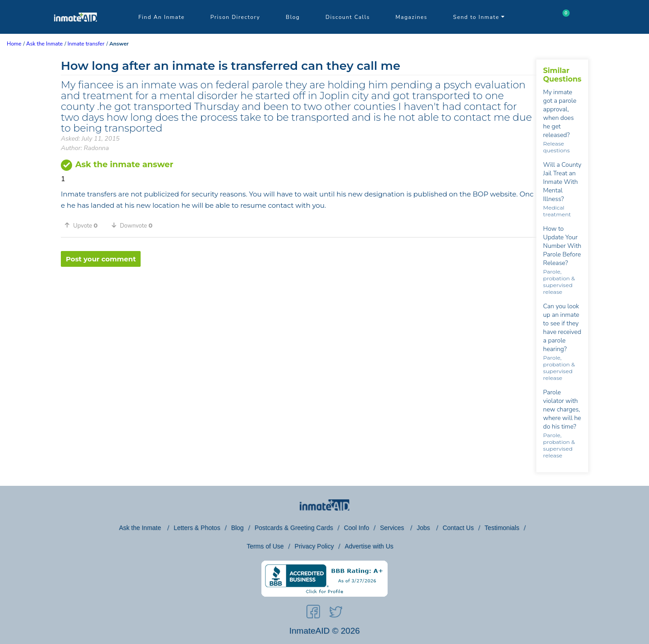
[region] (299, 296)
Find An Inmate (162, 17)
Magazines (412, 17)
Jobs (424, 528)
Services (393, 528)
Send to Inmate (479, 17)
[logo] (75, 32)
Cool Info (356, 528)
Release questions (556, 147)
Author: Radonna (85, 148)
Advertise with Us (369, 546)
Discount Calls (347, 17)
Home (14, 44)
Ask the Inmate (141, 528)
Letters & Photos (197, 528)
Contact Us (458, 528)
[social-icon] (313, 613)
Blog (293, 17)
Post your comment (101, 259)
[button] (84, 225)
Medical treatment (557, 211)
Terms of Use (265, 546)
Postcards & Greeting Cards (294, 528)
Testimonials (502, 528)
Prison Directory (235, 17)
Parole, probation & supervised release (559, 282)
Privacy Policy (314, 546)
